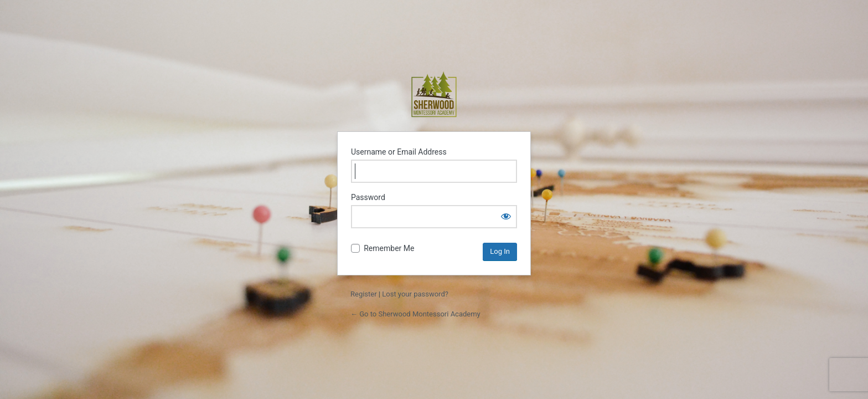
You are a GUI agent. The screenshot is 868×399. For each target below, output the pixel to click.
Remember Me (389, 248)
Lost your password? (415, 294)
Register (364, 294)
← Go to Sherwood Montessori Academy (415, 314)
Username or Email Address (399, 152)
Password (368, 197)
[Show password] (506, 216)
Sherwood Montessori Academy (434, 94)
